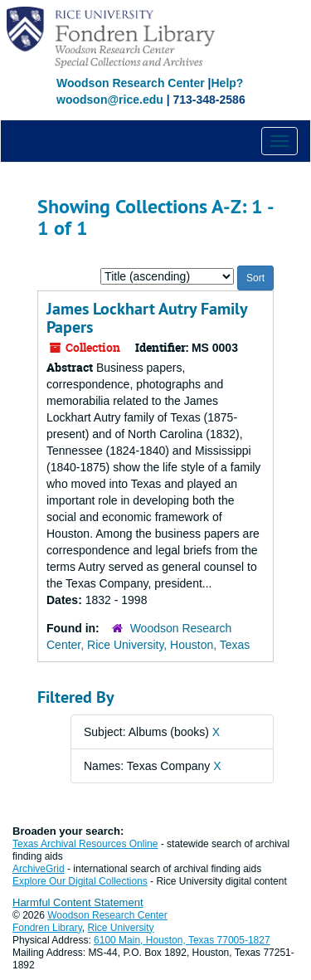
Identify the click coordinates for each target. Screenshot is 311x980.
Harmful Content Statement (78, 902)
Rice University (121, 928)
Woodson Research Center (131, 83)
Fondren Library (47, 928)
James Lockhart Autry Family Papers (147, 318)
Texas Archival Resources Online (85, 844)
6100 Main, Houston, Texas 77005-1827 (182, 940)
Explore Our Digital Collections (80, 881)
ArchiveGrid (39, 869)
